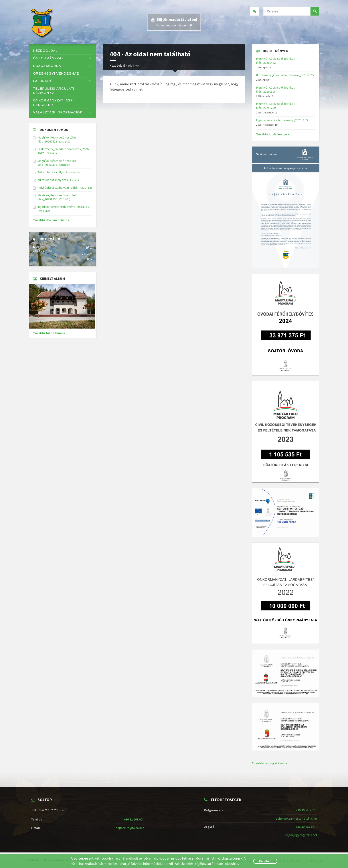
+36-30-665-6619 (306, 827)
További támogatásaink (269, 763)
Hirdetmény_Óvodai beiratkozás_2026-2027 (285, 75)
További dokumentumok (51, 220)
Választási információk (58, 112)
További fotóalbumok (49, 333)
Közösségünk (47, 66)
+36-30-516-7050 (306, 810)
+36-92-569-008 (134, 819)
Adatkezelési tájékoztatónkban (199, 864)
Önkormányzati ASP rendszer (53, 102)
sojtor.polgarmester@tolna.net (297, 818)
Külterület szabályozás (53, 180)
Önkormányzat (48, 58)
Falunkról (44, 81)
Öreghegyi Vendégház (56, 73)
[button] (315, 11)
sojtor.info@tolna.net (130, 828)
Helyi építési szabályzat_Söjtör (58, 188)
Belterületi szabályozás (53, 172)
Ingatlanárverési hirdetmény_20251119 (63, 207)
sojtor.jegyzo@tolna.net (301, 835)
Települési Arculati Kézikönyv (54, 91)
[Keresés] (291, 10)
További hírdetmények (273, 134)
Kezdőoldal (117, 65)
